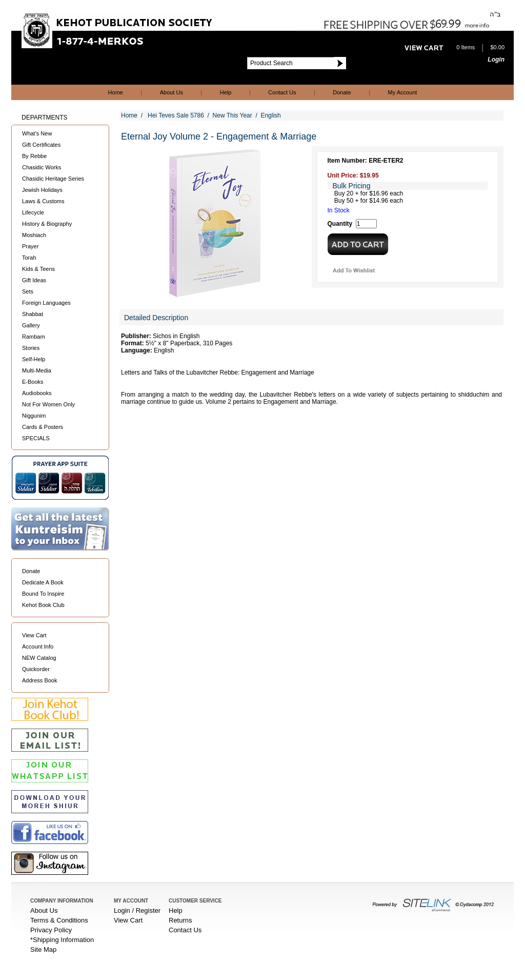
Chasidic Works (42, 167)
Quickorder (36, 669)
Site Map (43, 949)
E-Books (33, 382)
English (270, 115)
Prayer (30, 246)
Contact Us (282, 92)
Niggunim (34, 416)
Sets (28, 291)
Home (116, 92)
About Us (171, 92)
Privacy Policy (51, 930)
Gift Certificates (41, 145)
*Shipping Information (62, 940)
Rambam (34, 337)
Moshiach (34, 235)
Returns (180, 920)
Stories (31, 348)
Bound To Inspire (43, 594)
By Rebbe (34, 156)
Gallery (31, 325)
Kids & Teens (38, 269)
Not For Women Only (48, 404)
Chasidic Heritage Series (53, 179)
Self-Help (34, 359)
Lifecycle (33, 212)
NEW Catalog (39, 658)
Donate (342, 92)
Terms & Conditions (59, 920)
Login (496, 60)
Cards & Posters (43, 427)
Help (226, 92)
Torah (29, 258)
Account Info (38, 646)
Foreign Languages (46, 303)
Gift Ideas (34, 280)
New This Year (233, 115)
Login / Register (137, 910)
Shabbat (33, 314)
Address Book (39, 680)
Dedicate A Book (43, 582)
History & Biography (47, 224)
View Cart (34, 635)
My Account (403, 92)
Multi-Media (37, 370)
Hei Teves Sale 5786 (176, 115)
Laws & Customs (43, 201)
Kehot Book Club (43, 605)
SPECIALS (36, 438)
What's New (37, 133)
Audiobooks (37, 393)
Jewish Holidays (42, 190)
